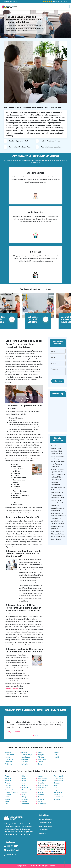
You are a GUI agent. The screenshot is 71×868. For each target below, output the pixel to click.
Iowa (7, 804)
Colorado (8, 788)
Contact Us (42, 833)
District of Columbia (12, 792)
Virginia (56, 790)
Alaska (7, 776)
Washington (58, 792)
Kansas (24, 783)
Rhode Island (58, 776)
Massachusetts (26, 790)
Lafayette (25, 764)
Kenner (40, 764)
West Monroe (9, 755)
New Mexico (42, 790)
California (8, 785)
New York (41, 795)
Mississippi (25, 804)
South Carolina (59, 778)
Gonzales (24, 752)
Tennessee (58, 783)
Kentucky (24, 785)
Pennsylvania (42, 804)
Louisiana (25, 788)
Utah (56, 788)
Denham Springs (27, 755)
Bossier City (9, 759)
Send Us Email (13, 850)
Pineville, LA (14, 2)
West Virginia (58, 797)
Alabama (8, 778)
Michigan (24, 797)
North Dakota (42, 781)
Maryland (24, 792)
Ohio (39, 797)
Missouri (24, 801)
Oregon (40, 801)
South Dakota (58, 781)
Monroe (8, 757)
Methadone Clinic (44, 823)
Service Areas (43, 830)
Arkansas (8, 781)
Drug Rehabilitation (44, 826)
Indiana (24, 781)
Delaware (8, 795)
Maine (23, 795)
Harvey (56, 752)
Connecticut (9, 790)
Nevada (40, 792)
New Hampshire (43, 785)
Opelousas (25, 759)
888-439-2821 (12, 846)
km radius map (58, 413)
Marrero (40, 762)
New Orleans (42, 759)
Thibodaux (41, 757)
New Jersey (42, 788)
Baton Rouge (9, 762)
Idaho (23, 776)
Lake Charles (26, 757)
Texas (56, 785)
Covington (41, 755)
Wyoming (57, 799)
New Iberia (25, 762)
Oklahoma (41, 799)
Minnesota (25, 799)
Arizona (8, 783)
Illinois (24, 778)
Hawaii (7, 801)
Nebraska (41, 783)
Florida (7, 797)
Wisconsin (57, 795)
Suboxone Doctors (44, 819)
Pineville (8, 752)
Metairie (57, 757)
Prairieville (9, 764)
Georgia (8, 799)
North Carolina (42, 778)
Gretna (56, 755)
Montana (40, 776)
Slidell (40, 752)
